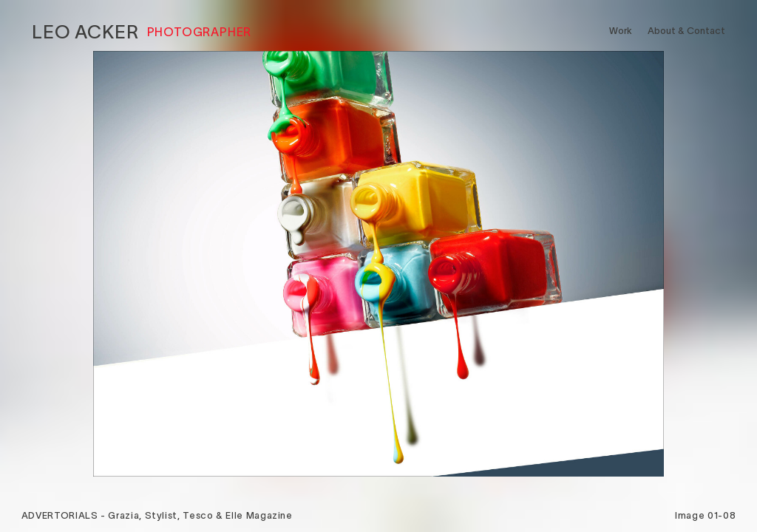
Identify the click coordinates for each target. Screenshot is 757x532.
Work (621, 31)
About (686, 31)
